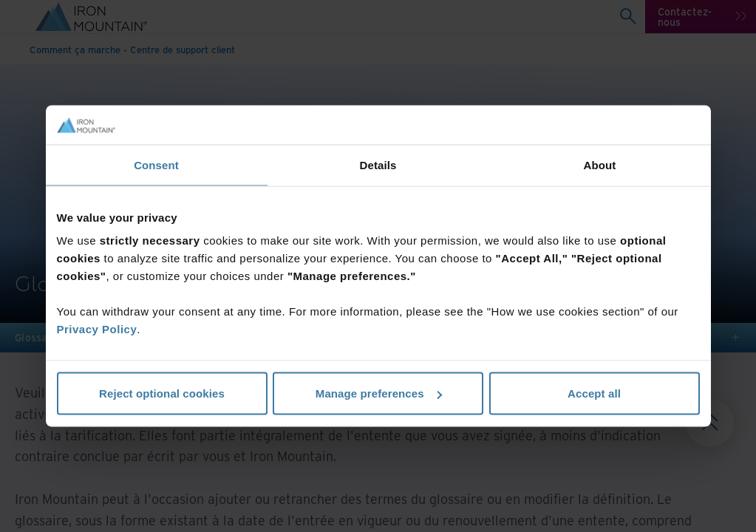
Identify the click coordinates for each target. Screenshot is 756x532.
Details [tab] (378, 164)
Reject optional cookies (162, 393)
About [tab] (600, 164)
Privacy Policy (97, 329)
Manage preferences (379, 393)
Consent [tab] (156, 164)
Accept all (594, 393)
